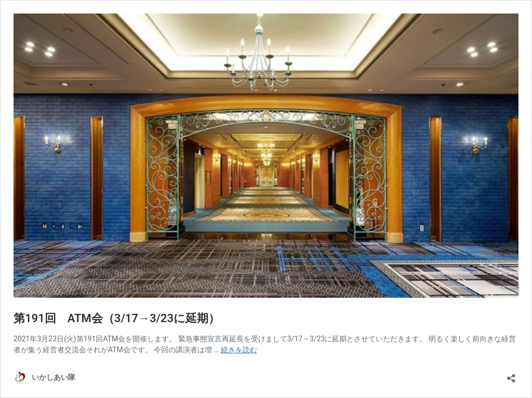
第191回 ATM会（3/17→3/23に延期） (117, 318)
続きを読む (239, 350)
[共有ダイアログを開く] (511, 375)
